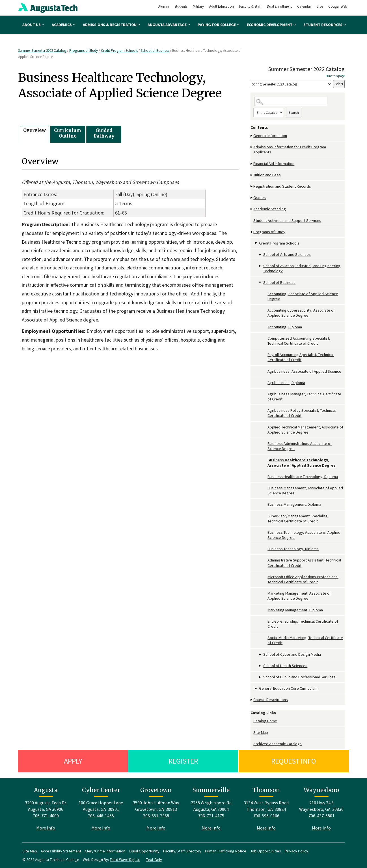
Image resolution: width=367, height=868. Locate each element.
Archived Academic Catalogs (278, 744)
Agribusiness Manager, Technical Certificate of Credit (304, 397)
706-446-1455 (101, 816)
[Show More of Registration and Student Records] (252, 186)
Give (320, 6)
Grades (260, 198)
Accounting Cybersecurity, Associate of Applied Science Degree (301, 313)
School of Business (155, 51)
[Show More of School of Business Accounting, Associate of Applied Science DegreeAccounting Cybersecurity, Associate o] (260, 283)
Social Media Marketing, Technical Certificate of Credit (305, 640)
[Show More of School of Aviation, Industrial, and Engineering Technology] (260, 266)
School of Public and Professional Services (299, 677)
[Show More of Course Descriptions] (252, 700)
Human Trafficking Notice (226, 851)
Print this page (335, 76)
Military (198, 6)
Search (294, 112)
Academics (63, 25)
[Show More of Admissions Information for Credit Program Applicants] (252, 147)
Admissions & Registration (111, 25)
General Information (270, 136)
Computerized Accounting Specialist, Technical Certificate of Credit (299, 341)
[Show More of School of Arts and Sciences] (260, 255)
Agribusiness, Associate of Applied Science (304, 371)
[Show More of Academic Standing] (252, 209)
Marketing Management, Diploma (295, 610)
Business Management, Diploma (294, 504)
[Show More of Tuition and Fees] (252, 175)
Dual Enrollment (279, 6)
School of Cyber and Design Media (292, 654)
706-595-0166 (266, 816)
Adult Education (222, 6)
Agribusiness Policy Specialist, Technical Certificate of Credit (302, 413)
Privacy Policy (296, 851)
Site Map (261, 732)
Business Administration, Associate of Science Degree (300, 446)
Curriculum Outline (68, 133)
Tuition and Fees (267, 175)
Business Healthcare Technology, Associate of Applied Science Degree (302, 462)
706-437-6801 (321, 816)
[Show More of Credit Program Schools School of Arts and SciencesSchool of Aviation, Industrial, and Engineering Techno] (256, 243)
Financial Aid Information (274, 164)
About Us (33, 25)
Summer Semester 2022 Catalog (43, 51)
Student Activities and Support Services (287, 220)
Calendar (304, 6)
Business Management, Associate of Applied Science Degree (305, 490)
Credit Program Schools (119, 51)
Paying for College (218, 25)
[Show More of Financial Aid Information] (252, 164)
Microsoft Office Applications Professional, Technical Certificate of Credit (304, 579)
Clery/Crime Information (105, 851)
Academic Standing (270, 209)
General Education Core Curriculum (288, 688)
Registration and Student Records (282, 186)
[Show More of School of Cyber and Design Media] (260, 654)
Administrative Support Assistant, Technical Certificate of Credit (304, 563)
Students (181, 6)
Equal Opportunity (144, 851)
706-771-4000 (46, 816)
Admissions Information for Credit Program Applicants (290, 149)
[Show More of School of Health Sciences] (260, 666)
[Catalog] (291, 84)
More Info (46, 828)
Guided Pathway (104, 133)
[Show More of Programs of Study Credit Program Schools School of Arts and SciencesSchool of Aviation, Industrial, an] (252, 232)
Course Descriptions (271, 700)
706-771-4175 (211, 816)
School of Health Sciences (285, 666)
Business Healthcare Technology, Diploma (303, 477)
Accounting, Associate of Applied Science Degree (303, 296)
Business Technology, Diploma (293, 549)
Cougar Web (338, 6)
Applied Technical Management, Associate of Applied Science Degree (305, 430)
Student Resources (325, 25)
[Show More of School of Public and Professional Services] (260, 677)
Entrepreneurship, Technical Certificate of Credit (303, 624)
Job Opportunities (265, 851)
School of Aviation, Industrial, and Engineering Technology (302, 268)
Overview (34, 130)
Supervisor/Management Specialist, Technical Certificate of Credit (298, 518)
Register (183, 761)
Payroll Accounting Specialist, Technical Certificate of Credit (301, 357)
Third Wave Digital (125, 860)
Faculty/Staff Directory (182, 851)
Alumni (164, 6)
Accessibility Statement (61, 851)
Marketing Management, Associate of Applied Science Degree (299, 596)
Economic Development (271, 25)
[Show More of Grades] (252, 198)
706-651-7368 (156, 816)
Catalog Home (265, 721)
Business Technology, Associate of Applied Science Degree (304, 535)
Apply (73, 761)
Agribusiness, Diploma (286, 383)
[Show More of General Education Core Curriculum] (256, 688)
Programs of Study (84, 51)
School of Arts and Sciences (287, 254)
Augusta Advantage (169, 25)
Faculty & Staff (250, 6)
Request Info (294, 761)
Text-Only (154, 860)
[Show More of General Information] (252, 136)
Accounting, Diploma (285, 327)
